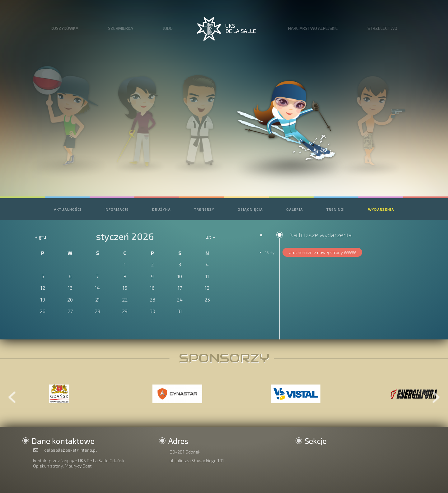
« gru (41, 237)
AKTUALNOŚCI (68, 209)
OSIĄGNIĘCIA (250, 209)
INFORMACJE (117, 209)
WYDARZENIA (381, 209)
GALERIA (295, 209)
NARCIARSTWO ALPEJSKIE (313, 28)
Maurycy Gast (78, 466)
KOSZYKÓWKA (65, 28)
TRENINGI (336, 209)
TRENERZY (204, 209)
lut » (210, 237)
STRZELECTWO (382, 28)
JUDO (168, 28)
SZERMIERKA (121, 28)
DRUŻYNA (161, 209)
